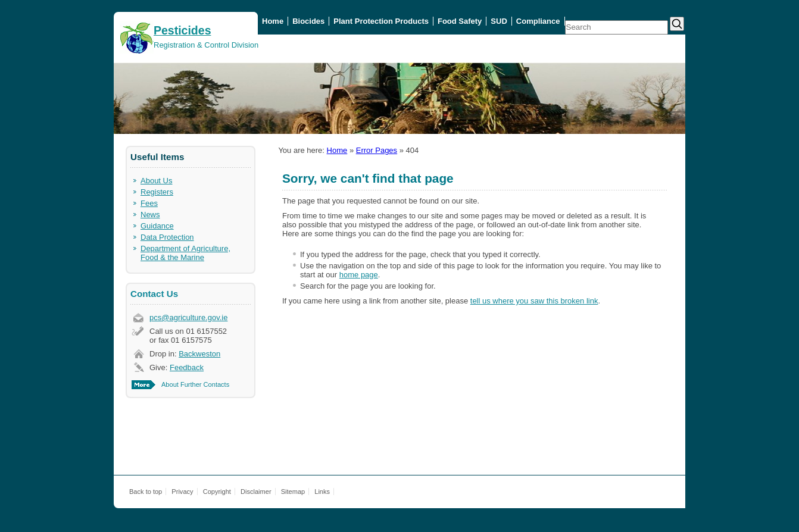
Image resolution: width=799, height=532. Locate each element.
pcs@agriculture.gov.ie (188, 317)
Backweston (199, 354)
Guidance (157, 226)
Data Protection (167, 237)
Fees (149, 203)
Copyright (217, 492)
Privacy (182, 492)
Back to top (146, 492)
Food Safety (460, 21)
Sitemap (293, 492)
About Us (156, 181)
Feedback (187, 367)
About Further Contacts (195, 384)
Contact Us (154, 294)
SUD (499, 21)
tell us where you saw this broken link (534, 301)
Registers (157, 192)
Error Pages (377, 150)
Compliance (538, 21)
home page (359, 275)
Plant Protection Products (381, 21)
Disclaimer (256, 492)
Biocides (308, 21)
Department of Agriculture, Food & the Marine (185, 253)
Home (273, 21)
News (150, 215)
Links (322, 492)
